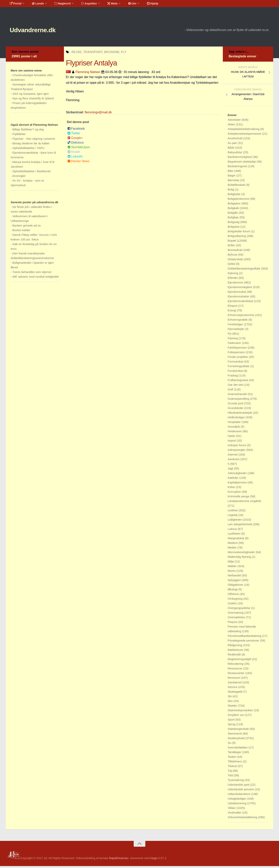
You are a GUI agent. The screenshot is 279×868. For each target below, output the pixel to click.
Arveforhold (236, 140)
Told (231, 777)
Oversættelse (237, 619)
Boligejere (235, 205)
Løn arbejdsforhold (240, 526)
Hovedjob (234, 428)
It (229, 466)
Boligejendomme (239, 201)
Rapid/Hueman (119, 860)
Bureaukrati (236, 252)
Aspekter (84, 5)
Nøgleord (59, 5)
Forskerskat (236, 373)
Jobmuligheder (238, 475)
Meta (106, 5)
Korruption (235, 494)
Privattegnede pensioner (244, 642)
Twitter (74, 135)
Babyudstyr (235, 154)
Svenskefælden (238, 749)
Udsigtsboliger (237, 800)
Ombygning (236, 601)
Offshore (234, 596)
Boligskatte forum (239, 233)
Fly (230, 335)
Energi (232, 312)
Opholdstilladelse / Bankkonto (32, 173)
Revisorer (234, 680)
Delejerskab (236, 261)
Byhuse (233, 256)
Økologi (233, 591)
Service (233, 689)
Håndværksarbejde (240, 415)
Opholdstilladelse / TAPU (28, 150)
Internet (233, 456)
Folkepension (237, 354)
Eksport (233, 308)
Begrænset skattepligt (242, 163)
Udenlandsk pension (241, 791)
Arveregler (19, 178)
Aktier (232, 126)
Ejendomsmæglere (240, 289)
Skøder (233, 707)
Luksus (233, 531)
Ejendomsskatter (239, 298)
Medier (232, 549)
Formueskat (236, 363)
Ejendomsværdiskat (241, 303)
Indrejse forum (237, 447)
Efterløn (233, 280)
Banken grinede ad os (27, 227)
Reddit (74, 154)
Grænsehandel (238, 396)
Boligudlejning (237, 238)
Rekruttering (236, 666)
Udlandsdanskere (239, 796)
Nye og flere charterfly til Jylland (33, 100)
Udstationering (237, 805)
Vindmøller (235, 814)
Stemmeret (235, 735)
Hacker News (78, 163)
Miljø (231, 563)
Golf (231, 391)
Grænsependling (239, 401)
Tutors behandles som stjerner (32, 274)
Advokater (235, 122)
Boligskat (234, 229)
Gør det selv (236, 387)
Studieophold (237, 740)
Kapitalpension (238, 484)
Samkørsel (235, 684)
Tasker (232, 759)
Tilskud (233, 768)
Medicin (233, 545)
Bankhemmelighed (240, 159)
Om (124, 5)
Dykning (233, 275)
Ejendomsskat (237, 294)
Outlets (233, 605)
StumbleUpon (79, 149)
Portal (15, 5)
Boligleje (234, 219)
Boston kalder (21, 232)
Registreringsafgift (240, 661)
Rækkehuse (236, 652)
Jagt (231, 470)
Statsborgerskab (239, 731)
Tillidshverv (235, 763)
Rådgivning (235, 647)
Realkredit (235, 656)
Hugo (154, 860)
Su (230, 745)
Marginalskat (236, 540)
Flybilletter (19, 136)
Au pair (233, 145)
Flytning (233, 340)
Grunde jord (236, 405)
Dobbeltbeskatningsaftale (244, 270)
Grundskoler (236, 410)
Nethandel (235, 577)
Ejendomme (236, 284)
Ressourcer (236, 670)
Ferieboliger (236, 326)
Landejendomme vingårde (244, 503)
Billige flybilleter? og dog (28, 131)
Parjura (233, 624)
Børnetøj (234, 182)
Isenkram (234, 461)
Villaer (232, 810)
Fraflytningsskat (238, 382)
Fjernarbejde (236, 331)
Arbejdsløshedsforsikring (244, 131)
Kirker (232, 489)
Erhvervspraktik (238, 322)
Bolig (231, 191)
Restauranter (236, 675)
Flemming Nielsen (88, 74)
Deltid (232, 266)
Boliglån (233, 215)
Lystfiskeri (234, 535)
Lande (35, 5)
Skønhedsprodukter (241, 712)
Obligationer (236, 587)
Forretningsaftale (239, 368)
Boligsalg (234, 224)
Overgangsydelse (239, 610)
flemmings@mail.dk (98, 114)
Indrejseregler (237, 452)
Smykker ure (236, 717)
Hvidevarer (235, 433)
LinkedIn (75, 158)
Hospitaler (235, 424)
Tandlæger (235, 754)
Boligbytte (234, 196)
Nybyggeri (235, 582)
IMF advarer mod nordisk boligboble (36, 279)
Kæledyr (233, 480)
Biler (231, 173)
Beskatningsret (238, 168)
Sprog (232, 726)
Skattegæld (235, 694)
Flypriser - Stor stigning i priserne (34, 141)
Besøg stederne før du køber (31, 145)
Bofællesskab (237, 187)
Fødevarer (235, 345)
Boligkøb (234, 210)
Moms (232, 573)
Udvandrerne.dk (40, 31)
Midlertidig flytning (240, 559)
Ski (230, 698)
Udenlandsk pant (239, 787)
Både (231, 149)
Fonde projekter (238, 359)
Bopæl (232, 242)
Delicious (76, 144)
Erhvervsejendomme (241, 317)
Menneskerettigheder (242, 554)
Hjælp (143, 5)
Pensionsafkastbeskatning (245, 638)
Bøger (232, 177)
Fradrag (233, 377)
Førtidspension (238, 349)
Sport (232, 721)
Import (232, 442)
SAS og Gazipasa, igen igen (31, 96)
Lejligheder (235, 521)
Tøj (230, 773)
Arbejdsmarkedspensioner (245, 136)
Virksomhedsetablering (243, 819)
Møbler (233, 568)
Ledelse (233, 512)
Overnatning (236, 614)
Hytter (232, 438)
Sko (231, 703)
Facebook (76, 130)
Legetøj (233, 517)
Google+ (75, 140)
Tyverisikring (236, 782)
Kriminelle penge (239, 498)
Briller (232, 247)
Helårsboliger (237, 419)
